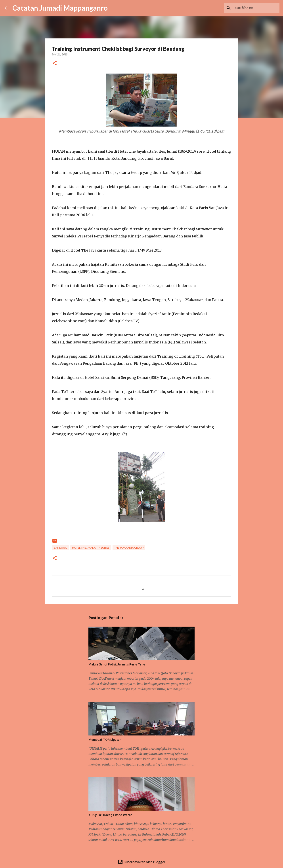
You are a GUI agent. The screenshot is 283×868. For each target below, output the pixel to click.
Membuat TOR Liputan (105, 740)
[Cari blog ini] (256, 8)
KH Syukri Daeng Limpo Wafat (110, 815)
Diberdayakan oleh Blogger (141, 862)
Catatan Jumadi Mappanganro (60, 8)
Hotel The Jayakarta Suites (91, 548)
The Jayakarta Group (129, 548)
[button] (55, 63)
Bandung (60, 548)
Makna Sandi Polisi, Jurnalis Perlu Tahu (117, 664)
